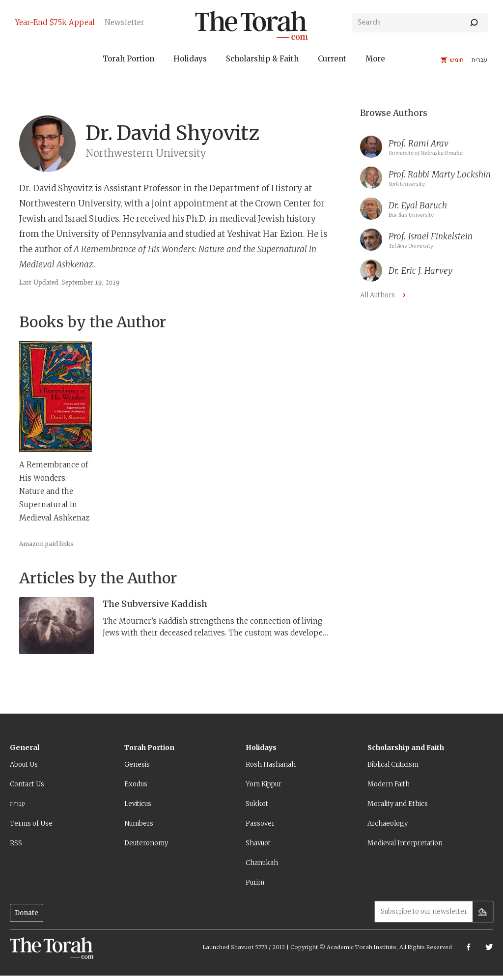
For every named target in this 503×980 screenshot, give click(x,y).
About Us (24, 764)
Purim (255, 882)
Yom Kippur (264, 784)
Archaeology (388, 823)
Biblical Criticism (393, 764)
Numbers (139, 823)
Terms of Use (31, 823)
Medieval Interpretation (405, 843)
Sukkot (257, 804)
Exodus (136, 784)
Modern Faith (389, 784)
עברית (17, 804)
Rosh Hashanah (271, 764)
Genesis (137, 764)
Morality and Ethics (398, 804)
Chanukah (262, 863)
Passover (260, 823)
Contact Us (27, 784)
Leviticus (138, 804)
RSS (16, 843)
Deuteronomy (146, 843)
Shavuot (258, 843)
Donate (27, 913)
